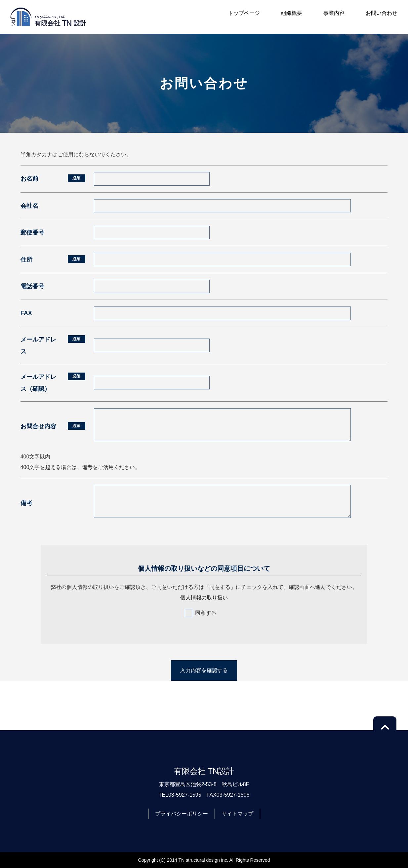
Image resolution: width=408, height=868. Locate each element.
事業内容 (334, 13)
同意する (206, 613)
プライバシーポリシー (182, 814)
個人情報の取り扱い (204, 598)
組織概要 (292, 13)
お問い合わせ (382, 13)
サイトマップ (237, 814)
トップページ (244, 13)
